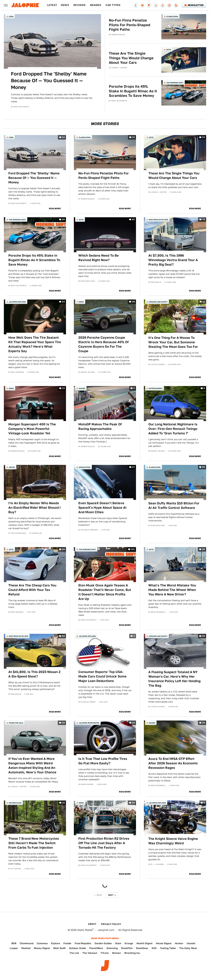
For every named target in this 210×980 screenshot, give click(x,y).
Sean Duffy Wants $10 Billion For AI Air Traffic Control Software (174, 505)
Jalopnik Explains (17, 302)
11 (204, 302)
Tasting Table (168, 948)
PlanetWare (96, 948)
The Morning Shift (175, 83)
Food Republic (83, 943)
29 (133, 803)
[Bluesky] (142, 5)
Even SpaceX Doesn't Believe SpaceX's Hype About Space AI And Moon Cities (102, 508)
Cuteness (42, 943)
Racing (82, 388)
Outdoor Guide (77, 948)
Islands (191, 943)
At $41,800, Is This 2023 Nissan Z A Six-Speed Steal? (34, 674)
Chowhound (27, 943)
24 (63, 302)
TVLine (105, 953)
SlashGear (142, 948)
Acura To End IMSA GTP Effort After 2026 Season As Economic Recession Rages (173, 763)
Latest (52, 5)
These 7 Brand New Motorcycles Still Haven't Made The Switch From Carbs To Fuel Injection (34, 843)
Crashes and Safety (158, 302)
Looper (14, 948)
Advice (12, 467)
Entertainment (156, 388)
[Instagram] (169, 5)
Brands (96, 5)
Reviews (80, 5)
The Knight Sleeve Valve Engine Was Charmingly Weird (173, 841)
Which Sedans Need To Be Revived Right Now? (99, 258)
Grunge (129, 943)
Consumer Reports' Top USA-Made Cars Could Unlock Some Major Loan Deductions (102, 676)
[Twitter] (156, 5)
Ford (11, 16)
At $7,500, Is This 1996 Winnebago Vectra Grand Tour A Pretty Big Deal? (173, 260)
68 (203, 549)
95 (203, 467)
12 (63, 803)
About (92, 924)
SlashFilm (127, 948)
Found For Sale (16, 723)
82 (133, 219)
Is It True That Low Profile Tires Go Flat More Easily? (103, 761)
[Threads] (163, 5)
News (65, 5)
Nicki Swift (59, 948)
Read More (55, 209)
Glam (118, 943)
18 (133, 137)
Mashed (26, 948)
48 (133, 302)
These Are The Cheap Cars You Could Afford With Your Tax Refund (32, 590)
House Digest (164, 943)
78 (204, 219)
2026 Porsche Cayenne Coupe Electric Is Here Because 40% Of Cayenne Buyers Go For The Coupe (103, 344)
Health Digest (144, 943)
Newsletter (194, 5)
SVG (154, 948)
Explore (56, 943)
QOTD (169, 49)
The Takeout (90, 953)
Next (111, 895)
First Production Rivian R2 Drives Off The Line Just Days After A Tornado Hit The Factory (104, 843)
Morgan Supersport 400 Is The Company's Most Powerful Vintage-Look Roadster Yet (32, 429)
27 (133, 467)
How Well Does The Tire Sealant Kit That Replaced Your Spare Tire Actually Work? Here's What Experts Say (35, 344)
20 (203, 137)
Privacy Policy (111, 924)
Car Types (113, 5)
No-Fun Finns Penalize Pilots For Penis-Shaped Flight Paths (130, 25)
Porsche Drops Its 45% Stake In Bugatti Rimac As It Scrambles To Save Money (133, 91)
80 (203, 636)
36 (63, 723)
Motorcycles (15, 803)
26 (63, 219)
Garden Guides (103, 943)
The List (74, 953)
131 (133, 549)
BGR (14, 943)
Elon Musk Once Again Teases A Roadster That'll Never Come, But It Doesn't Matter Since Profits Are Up (105, 592)
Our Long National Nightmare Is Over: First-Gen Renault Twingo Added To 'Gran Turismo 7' (173, 429)
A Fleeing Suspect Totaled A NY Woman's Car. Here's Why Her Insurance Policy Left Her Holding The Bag (174, 679)
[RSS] (176, 5)
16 (63, 137)
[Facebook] (136, 5)
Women (116, 953)
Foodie (67, 943)
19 (63, 388)
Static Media (85, 930)
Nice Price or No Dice (158, 220)
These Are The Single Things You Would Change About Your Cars (131, 58)
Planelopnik (172, 16)
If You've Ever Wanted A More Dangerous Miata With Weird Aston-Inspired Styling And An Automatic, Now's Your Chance (32, 765)
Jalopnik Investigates (89, 723)
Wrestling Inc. (132, 953)
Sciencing (112, 948)
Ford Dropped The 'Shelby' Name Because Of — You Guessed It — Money (49, 80)
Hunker (179, 943)
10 (133, 723)
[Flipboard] (149, 5)
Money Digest (42, 948)
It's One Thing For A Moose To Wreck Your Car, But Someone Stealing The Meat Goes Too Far (173, 342)
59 (63, 636)
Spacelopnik (85, 467)
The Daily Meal (188, 948)
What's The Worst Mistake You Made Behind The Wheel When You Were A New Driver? (172, 590)
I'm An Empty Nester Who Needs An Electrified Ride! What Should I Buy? (35, 508)
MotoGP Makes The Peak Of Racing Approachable (100, 426)
